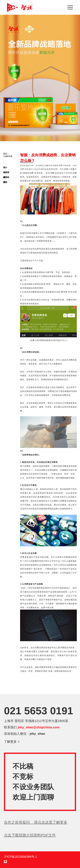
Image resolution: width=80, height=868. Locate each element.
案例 (5, 182)
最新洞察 (6, 173)
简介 (5, 167)
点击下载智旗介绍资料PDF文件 (30, 835)
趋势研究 (6, 178)
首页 (5, 154)
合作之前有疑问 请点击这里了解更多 (36, 822)
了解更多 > (12, 742)
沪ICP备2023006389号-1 (20, 857)
